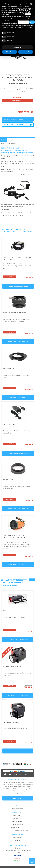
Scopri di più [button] (17, 47)
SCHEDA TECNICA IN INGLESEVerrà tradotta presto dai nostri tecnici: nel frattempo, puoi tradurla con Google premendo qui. (17, 150)
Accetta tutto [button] (25, 52)
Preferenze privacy (18, 821)
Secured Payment (19, 775)
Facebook (18, 855)
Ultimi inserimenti (18, 838)
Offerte (18, 840)
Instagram (18, 858)
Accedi (27, 14)
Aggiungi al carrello (15, 286)
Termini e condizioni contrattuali (18, 830)
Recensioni (11, 140)
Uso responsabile (18, 808)
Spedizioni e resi (18, 824)
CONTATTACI (18, 798)
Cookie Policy (18, 819)
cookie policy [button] (5, 15)
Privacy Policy (18, 816)
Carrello (25, 10)
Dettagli (3, 140)
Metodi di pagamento (18, 827)
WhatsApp (18, 861)
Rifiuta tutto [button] (9, 52)
